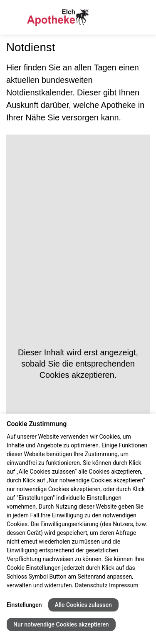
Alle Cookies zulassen (83, 605)
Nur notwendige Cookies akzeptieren (61, 624)
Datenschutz (91, 585)
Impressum (124, 585)
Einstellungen (24, 605)
